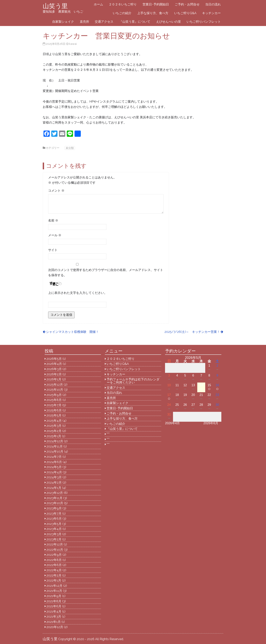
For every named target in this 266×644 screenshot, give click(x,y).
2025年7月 (54, 405)
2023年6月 (54, 519)
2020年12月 (55, 627)
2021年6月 (54, 606)
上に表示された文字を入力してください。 (78, 293)
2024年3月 (54, 477)
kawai (73, 44)
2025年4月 (54, 421)
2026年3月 (54, 369)
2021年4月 (54, 612)
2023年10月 (55, 503)
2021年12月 (54, 586)
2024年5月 (54, 467)
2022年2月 (54, 575)
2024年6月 (54, 462)
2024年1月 (54, 488)
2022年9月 (54, 555)
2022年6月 (54, 565)
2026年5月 (54, 359)
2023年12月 (55, 493)
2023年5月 (54, 524)
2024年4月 (54, 472)
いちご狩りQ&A (185, 13)
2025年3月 (54, 426)
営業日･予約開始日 (156, 4)
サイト (53, 250)
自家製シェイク (63, 22)
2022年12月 (55, 544)
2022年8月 (54, 560)
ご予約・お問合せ (187, 4)
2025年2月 (54, 431)
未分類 (70, 148)
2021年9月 (54, 596)
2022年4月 (54, 570)
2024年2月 (54, 483)
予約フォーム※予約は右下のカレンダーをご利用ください (133, 381)
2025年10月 (55, 390)
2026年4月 (54, 364)
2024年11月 (55, 446)
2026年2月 (54, 374)
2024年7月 (54, 457)
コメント (56, 191)
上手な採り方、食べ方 (153, 13)
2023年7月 (54, 514)
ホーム (98, 4)
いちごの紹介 (122, 13)
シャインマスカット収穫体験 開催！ (72, 332)
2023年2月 (54, 539)
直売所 (84, 22)
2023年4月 (54, 529)
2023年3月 (54, 534)
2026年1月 (54, 379)
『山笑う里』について (135, 22)
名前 (53, 220)
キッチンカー (211, 13)
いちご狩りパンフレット (204, 22)
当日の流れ (213, 4)
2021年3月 (54, 617)
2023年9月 (54, 508)
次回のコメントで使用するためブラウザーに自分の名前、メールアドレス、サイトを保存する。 (106, 273)
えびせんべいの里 (169, 22)
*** (108, 434)
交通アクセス (104, 22)
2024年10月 (55, 451)
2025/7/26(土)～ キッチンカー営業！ (192, 332)
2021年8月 (54, 601)
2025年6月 (54, 410)
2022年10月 (55, 550)
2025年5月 (54, 415)
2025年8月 (54, 400)
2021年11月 (54, 591)
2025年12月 (55, 385)
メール (55, 235)
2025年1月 (54, 436)
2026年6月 (211, 423)
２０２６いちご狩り (123, 4)
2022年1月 (54, 580)
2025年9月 (54, 395)
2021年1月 (54, 622)
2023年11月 (54, 498)
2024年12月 (55, 441)
